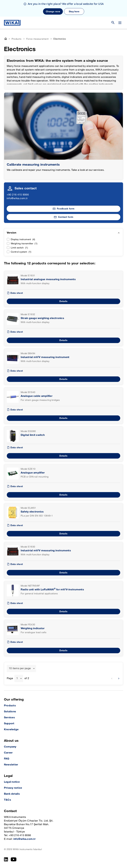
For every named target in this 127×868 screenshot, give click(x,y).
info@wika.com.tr (17, 198)
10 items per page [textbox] (20, 668)
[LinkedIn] (6, 859)
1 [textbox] (17, 678)
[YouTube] (14, 859)
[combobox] (21, 669)
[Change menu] (120, 23)
